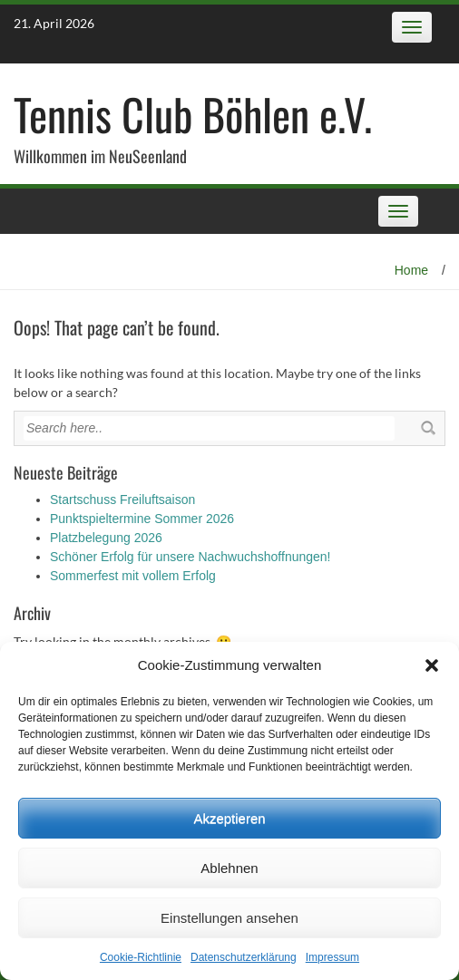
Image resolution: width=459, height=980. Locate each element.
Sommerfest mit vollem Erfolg (133, 576)
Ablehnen (229, 868)
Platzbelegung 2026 (106, 538)
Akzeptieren (229, 818)
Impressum (332, 957)
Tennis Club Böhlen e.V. (193, 114)
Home (411, 270)
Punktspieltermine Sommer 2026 (142, 519)
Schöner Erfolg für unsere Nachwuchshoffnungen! (190, 557)
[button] (432, 665)
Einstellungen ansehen (229, 918)
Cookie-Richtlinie (141, 957)
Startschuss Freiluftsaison (122, 500)
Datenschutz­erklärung (244, 957)
